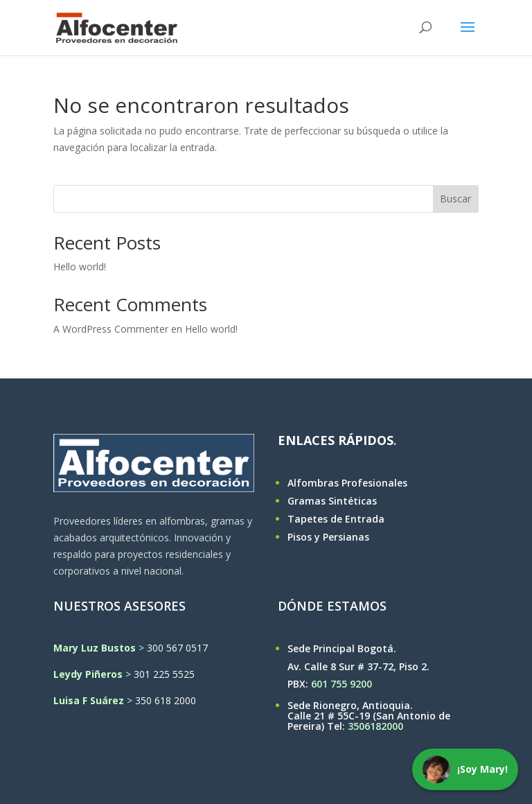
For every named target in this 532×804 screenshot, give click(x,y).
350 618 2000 (166, 700)
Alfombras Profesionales (347, 483)
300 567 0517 (177, 648)
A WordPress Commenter (111, 329)
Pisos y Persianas (328, 537)
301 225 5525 (164, 674)
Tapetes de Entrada (336, 519)
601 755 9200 (342, 684)
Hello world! (80, 266)
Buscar (455, 199)
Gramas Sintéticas (332, 501)
